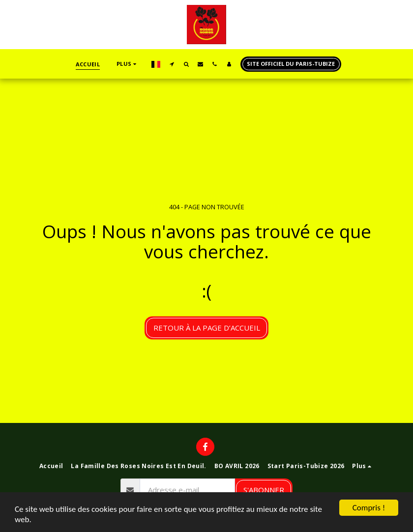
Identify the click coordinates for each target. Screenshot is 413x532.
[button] (172, 64)
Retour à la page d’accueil (207, 328)
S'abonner (264, 490)
